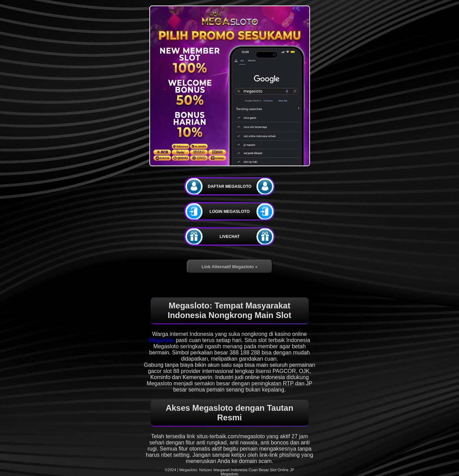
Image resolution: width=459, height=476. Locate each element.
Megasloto (162, 340)
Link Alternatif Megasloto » (229, 267)
